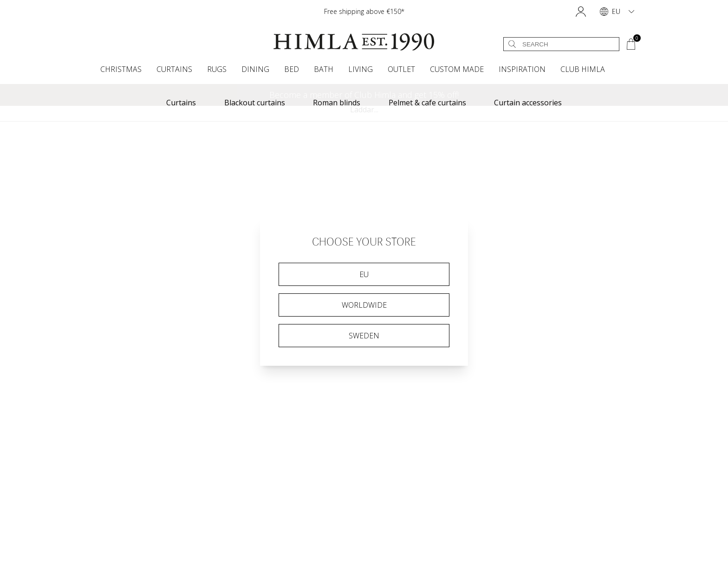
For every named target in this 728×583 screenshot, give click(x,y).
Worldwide (364, 305)
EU (364, 274)
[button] (581, 12)
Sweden (364, 336)
